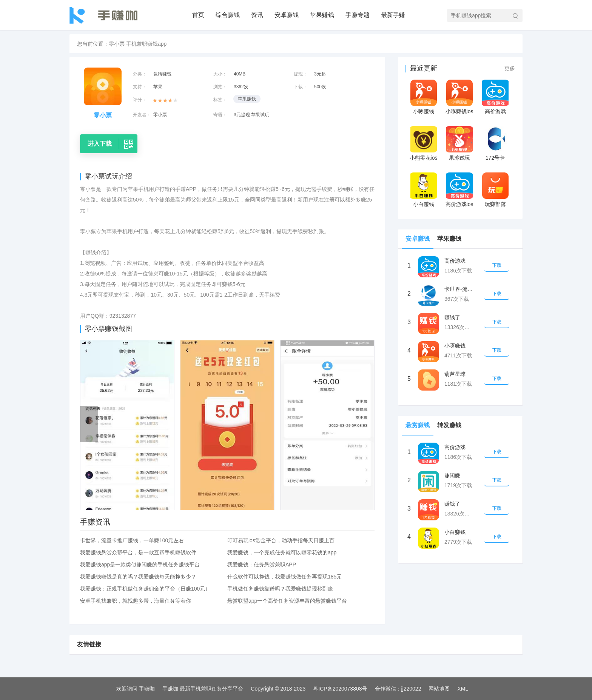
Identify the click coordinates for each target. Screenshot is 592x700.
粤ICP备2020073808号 (340, 689)
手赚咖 (147, 689)
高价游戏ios (459, 204)
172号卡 (495, 158)
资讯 (257, 15)
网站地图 (439, 689)
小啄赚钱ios (459, 111)
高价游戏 (495, 111)
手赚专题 (358, 15)
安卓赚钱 (287, 15)
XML (463, 689)
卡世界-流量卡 (459, 289)
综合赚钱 (228, 15)
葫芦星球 (455, 374)
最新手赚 (393, 15)
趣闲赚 (452, 475)
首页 (198, 15)
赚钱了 (452, 317)
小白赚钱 (424, 204)
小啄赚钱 (424, 111)
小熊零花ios (424, 158)
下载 (497, 265)
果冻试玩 (459, 158)
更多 (510, 68)
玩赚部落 (495, 204)
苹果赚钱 (322, 15)
